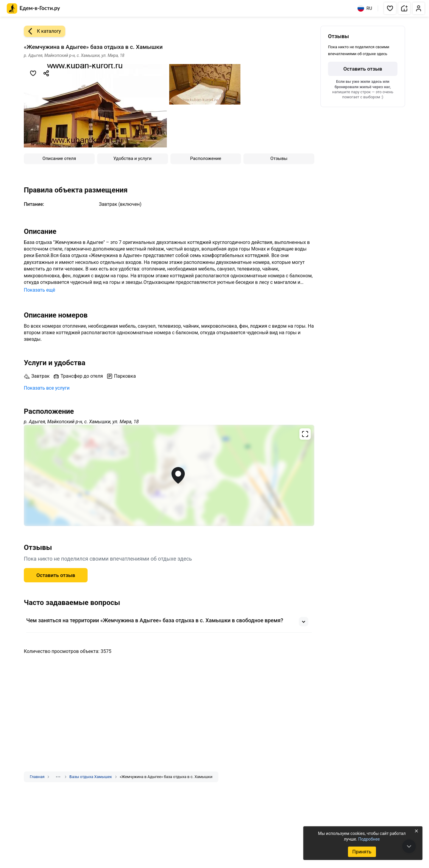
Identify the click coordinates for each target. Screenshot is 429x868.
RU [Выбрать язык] (365, 8)
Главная (37, 777)
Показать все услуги (47, 388)
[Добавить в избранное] (33, 73)
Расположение (206, 158)
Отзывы (279, 158)
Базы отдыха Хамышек (91, 777)
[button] (390, 8)
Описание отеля (59, 158)
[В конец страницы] (409, 846)
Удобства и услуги (133, 158)
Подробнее (369, 839)
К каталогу (42, 31)
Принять (362, 852)
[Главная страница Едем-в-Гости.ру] (34, 8)
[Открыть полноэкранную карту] (169, 475)
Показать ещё (39, 290)
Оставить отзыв (56, 575)
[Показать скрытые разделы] (58, 777)
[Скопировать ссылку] (46, 73)
